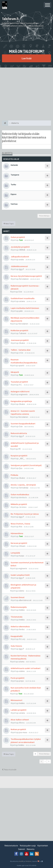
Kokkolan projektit (19, 330)
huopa (22, 556)
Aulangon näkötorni (20, 391)
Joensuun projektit (20, 340)
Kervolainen (24, 279)
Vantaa (14, 204)
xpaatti (21, 365)
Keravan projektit (19, 543)
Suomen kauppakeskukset (23, 423)
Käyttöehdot (43, 846)
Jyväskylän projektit (20, 247)
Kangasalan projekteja (21, 401)
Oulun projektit (18, 237)
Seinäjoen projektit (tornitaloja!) (26, 465)
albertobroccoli (25, 600)
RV (20, 449)
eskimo (21, 591)
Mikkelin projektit (19, 504)
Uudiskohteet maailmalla (23, 298)
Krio (21, 527)
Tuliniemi (23, 333)
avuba (21, 259)
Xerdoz (22, 629)
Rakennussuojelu (19, 607)
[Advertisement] (26, 94)
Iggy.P (21, 269)
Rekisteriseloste (11, 846)
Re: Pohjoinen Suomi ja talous (25, 514)
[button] (49, 761)
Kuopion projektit (19, 456)
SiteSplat (28, 861)
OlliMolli (22, 250)
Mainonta (31, 849)
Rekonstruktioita (19, 433)
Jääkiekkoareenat (19, 266)
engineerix (23, 394)
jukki (21, 311)
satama (22, 301)
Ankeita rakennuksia (20, 626)
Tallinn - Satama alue (21, 350)
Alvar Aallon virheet (20, 720)
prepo (21, 681)
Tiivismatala (17, 617)
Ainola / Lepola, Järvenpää (23, 485)
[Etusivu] (5, 123)
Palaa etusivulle (9, 770)
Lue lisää (26, 58)
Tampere (15, 175)
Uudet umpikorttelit (20, 575)
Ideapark (15, 372)
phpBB (21, 861)
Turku (13, 184)
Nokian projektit (18, 729)
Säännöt (22, 849)
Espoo (14, 194)
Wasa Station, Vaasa (20, 524)
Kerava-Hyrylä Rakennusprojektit (26, 276)
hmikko (22, 610)
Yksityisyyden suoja (28, 846)
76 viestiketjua (44, 216)
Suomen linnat (18, 597)
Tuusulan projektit (19, 382)
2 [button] (45, 761)
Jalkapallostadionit (20, 257)
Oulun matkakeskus (20, 494)
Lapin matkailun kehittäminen (25, 308)
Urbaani (22, 546)
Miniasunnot (17, 700)
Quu (21, 468)
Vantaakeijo (24, 488)
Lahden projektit (19, 710)
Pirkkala (14, 475)
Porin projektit (18, 678)
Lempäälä (15, 553)
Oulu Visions (16, 646)
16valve (22, 343)
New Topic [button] (9, 224)
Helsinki (14, 165)
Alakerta (7, 153)
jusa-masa (23, 732)
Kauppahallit (17, 636)
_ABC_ (22, 458)
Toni (21, 240)
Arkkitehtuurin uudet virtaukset (26, 668)
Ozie (20, 292)
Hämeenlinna (17, 533)
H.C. (21, 385)
